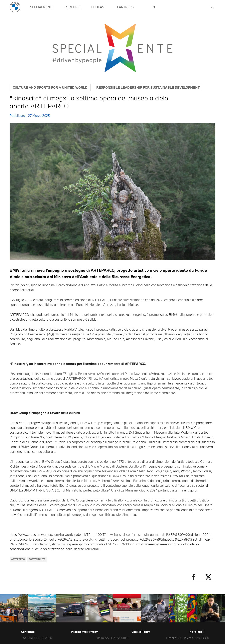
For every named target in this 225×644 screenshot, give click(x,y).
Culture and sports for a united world (50, 87)
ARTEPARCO (18, 559)
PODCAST (99, 7)
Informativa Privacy (84, 632)
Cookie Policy (141, 632)
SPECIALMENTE (42, 7)
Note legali (197, 632)
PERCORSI (73, 7)
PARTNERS (125, 7)
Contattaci (28, 632)
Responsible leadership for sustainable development (148, 87)
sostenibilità (37, 559)
